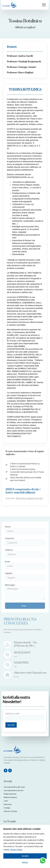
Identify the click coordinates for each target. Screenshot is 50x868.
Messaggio (10, 585)
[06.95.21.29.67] (7, 655)
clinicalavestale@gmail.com (30, 673)
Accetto (25, 856)
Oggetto (9, 573)
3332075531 (21, 663)
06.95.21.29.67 (22, 653)
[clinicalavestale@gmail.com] (7, 675)
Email (7, 562)
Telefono (9, 550)
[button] (44, 5)
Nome (8, 527)
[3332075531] (7, 665)
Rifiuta (25, 863)
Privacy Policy (16, 850)
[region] (25, 846)
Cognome (9, 538)
